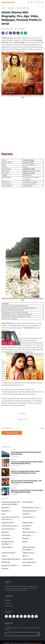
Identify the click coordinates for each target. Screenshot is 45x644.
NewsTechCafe (8, 2)
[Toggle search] (39, 2)
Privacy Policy (9, 606)
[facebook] (29, 2)
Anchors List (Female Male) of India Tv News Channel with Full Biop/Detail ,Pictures (25, 472)
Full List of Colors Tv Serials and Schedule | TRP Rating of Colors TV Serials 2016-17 (26, 482)
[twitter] (29, 616)
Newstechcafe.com (36, 643)
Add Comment (12, 433)
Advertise (8, 600)
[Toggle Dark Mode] (36, 2)
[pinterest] (32, 2)
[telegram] (6, 616)
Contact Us (8, 603)
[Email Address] (20, 634)
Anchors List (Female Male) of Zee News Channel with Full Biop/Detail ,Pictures (27, 463)
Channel (13, 479)
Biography (14, 460)
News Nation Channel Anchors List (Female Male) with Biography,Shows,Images (27, 491)
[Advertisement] (22, 126)
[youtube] (21, 616)
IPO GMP (13, 450)
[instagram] (33, 616)
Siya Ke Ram (7, 319)
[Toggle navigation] (42, 2)
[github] (36, 616)
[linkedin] (14, 616)
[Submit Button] (38, 634)
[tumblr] (10, 616)
